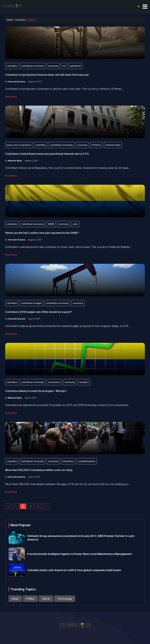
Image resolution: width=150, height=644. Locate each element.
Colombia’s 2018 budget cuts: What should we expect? (39, 312)
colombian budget (31, 303)
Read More (11, 97)
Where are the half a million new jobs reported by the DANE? (42, 233)
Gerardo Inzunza (17, 82)
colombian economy (33, 66)
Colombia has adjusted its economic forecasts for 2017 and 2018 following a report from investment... (67, 405)
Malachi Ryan (15, 161)
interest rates (113, 145)
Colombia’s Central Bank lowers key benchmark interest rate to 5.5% (47, 154)
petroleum (75, 66)
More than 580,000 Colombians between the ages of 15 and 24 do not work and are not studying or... (68, 484)
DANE (51, 224)
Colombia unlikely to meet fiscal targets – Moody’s (36, 391)
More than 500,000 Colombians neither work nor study (39, 470)
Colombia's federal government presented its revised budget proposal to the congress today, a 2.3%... (68, 326)
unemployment (87, 461)
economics (54, 382)
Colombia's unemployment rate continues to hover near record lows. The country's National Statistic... (68, 247)
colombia (12, 66)
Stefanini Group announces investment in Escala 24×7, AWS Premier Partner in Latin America (81, 538)
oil (64, 66)
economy (20, 20)
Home (10, 20)
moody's (84, 382)
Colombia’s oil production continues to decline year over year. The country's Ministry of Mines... (64, 89)
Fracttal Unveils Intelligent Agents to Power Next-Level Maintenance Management (80, 554)
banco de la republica (19, 145)
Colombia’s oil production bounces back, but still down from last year (47, 75)
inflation (96, 145)
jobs (75, 224)
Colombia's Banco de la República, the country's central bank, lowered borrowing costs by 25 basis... (68, 168)
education (68, 461)
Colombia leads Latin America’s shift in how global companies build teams (74, 570)
